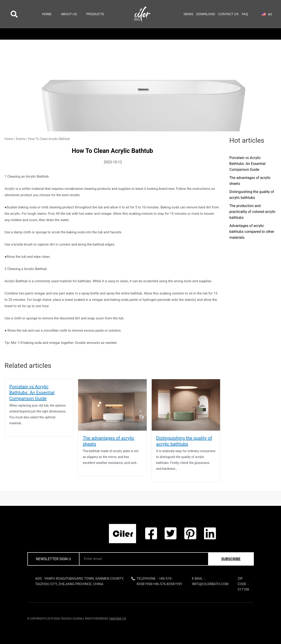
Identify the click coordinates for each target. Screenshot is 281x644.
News (188, 14)
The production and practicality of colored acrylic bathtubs (252, 212)
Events (20, 139)
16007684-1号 (118, 619)
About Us (69, 14)
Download (206, 14)
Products (95, 14)
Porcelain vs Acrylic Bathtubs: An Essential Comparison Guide (32, 393)
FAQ (245, 14)
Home (47, 14)
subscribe (231, 559)
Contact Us (228, 14)
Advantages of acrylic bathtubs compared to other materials (252, 232)
